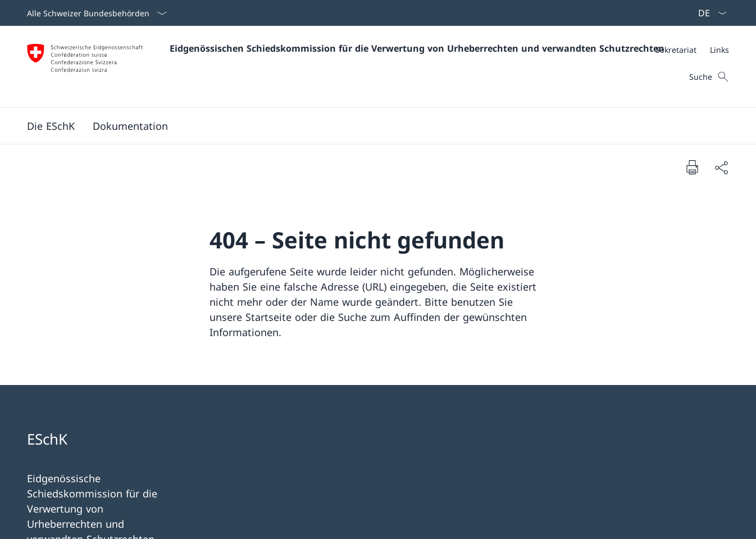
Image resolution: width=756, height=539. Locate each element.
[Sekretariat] (676, 50)
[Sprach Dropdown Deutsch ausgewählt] (709, 13)
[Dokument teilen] (721, 167)
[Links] (719, 50)
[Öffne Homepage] (338, 67)
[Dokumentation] (130, 126)
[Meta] (692, 50)
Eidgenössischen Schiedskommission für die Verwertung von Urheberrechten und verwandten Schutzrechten (417, 48)
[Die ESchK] (51, 126)
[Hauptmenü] (369, 126)
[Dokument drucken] (692, 167)
